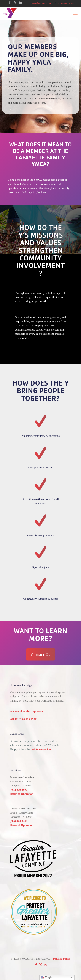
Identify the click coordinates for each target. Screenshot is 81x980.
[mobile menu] (75, 13)
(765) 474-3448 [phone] (65, 3)
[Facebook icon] (10, 2)
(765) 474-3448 (18, 821)
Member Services (41, 3)
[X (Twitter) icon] (15, 2)
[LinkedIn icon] (20, 2)
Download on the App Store (26, 711)
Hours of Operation (21, 794)
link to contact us (41, 749)
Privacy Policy (62, 959)
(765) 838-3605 (18, 790)
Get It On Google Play (23, 719)
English (47, 977)
